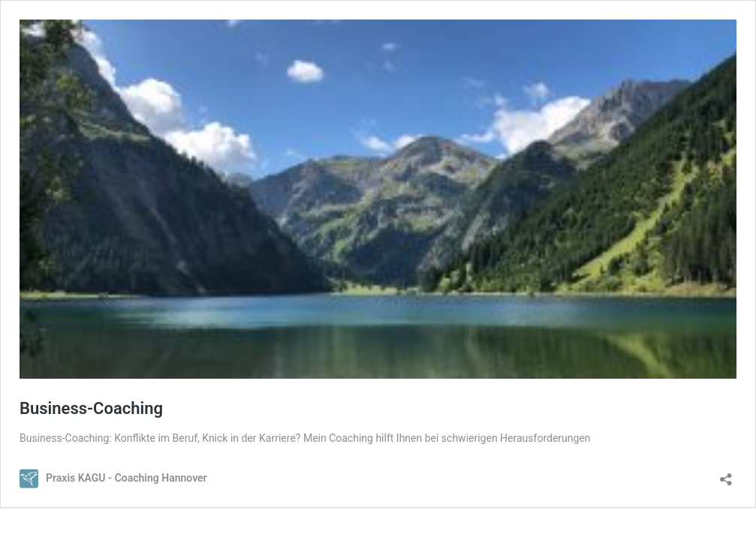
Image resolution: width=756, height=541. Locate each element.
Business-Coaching (91, 408)
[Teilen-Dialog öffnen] (726, 475)
